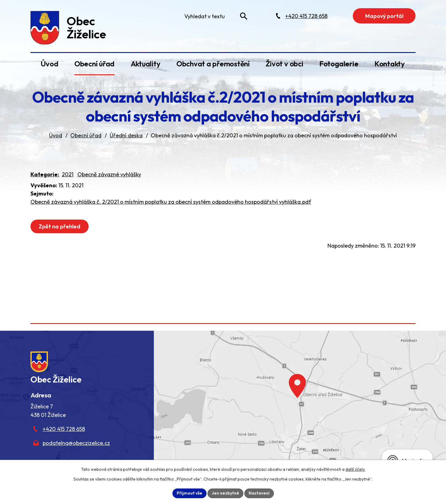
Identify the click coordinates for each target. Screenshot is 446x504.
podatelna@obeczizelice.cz (76, 443)
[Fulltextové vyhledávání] (214, 16)
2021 (68, 174)
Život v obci (284, 64)
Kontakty (390, 64)
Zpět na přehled (60, 226)
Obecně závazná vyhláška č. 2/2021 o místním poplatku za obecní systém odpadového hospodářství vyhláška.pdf (171, 202)
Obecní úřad (94, 64)
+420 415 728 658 (64, 429)
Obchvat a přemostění (213, 64)
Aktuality (146, 64)
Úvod (49, 64)
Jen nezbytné (225, 493)
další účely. (355, 469)
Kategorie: (45, 174)
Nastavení (259, 493)
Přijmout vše (189, 493)
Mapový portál (384, 16)
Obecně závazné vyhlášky (109, 174)
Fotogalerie (339, 64)
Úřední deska (126, 135)
